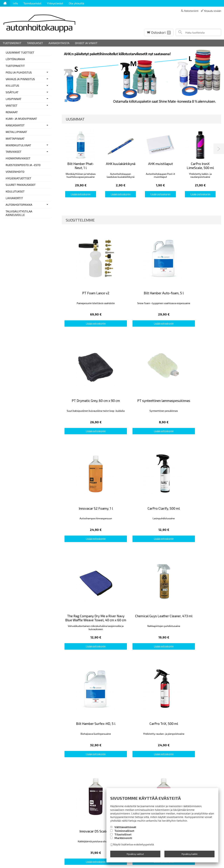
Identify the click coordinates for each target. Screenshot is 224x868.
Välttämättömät (125, 829)
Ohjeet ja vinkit (86, 43)
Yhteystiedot (55, 3)
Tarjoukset (35, 43)
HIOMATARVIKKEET (18, 158)
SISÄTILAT (12, 92)
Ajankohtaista (59, 43)
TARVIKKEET (13, 152)
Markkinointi (123, 840)
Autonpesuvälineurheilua (69, 734)
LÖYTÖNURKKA (15, 59)
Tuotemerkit (12, 43)
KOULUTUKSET (15, 191)
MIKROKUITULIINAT (18, 145)
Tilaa (144, 745)
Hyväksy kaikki (190, 855)
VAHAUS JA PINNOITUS (20, 79)
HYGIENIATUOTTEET (18, 178)
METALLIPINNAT (16, 132)
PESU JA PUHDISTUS (19, 72)
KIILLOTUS (12, 85)
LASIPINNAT (13, 99)
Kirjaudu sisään (213, 11)
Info (15, 3)
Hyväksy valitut (135, 855)
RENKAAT (12, 112)
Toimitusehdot (32, 3)
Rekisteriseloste (13, 748)
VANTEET (11, 105)
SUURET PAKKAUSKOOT (21, 185)
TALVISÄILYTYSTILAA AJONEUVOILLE (19, 213)
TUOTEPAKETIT (15, 66)
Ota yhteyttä (76, 3)
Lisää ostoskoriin (81, 193)
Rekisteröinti (191, 11)
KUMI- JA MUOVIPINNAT (21, 119)
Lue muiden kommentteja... (207, 586)
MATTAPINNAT (15, 138)
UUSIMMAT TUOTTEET (20, 52)
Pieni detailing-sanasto (68, 739)
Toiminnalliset (124, 833)
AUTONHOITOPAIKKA (19, 205)
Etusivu (7, 734)
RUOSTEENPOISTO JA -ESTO (23, 165)
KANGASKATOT (15, 125)
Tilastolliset (123, 837)
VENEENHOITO (15, 172)
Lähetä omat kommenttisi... (20, 586)
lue (144, 752)
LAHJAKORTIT (14, 198)
